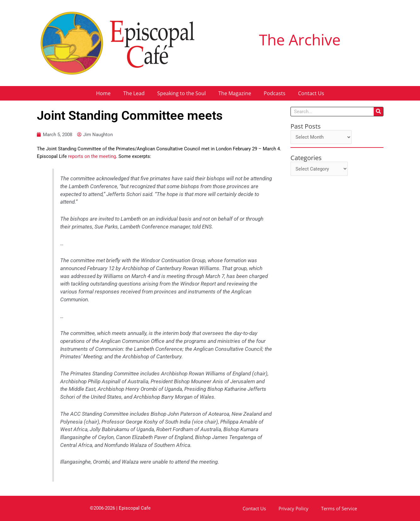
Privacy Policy (293, 508)
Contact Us (311, 93)
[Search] (378, 112)
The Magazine (235, 93)
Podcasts (275, 93)
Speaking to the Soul (181, 93)
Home (103, 93)
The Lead (134, 93)
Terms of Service (339, 508)
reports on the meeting (92, 156)
